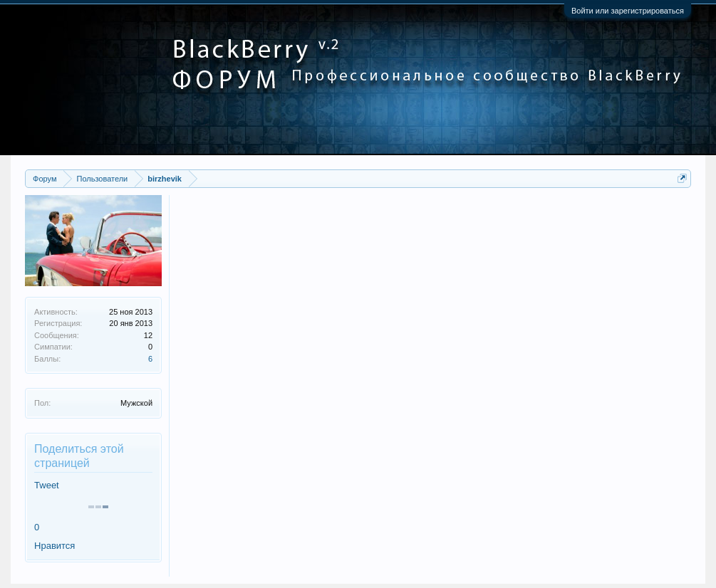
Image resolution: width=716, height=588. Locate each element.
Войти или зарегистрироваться (628, 11)
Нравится (55, 546)
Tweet (47, 485)
